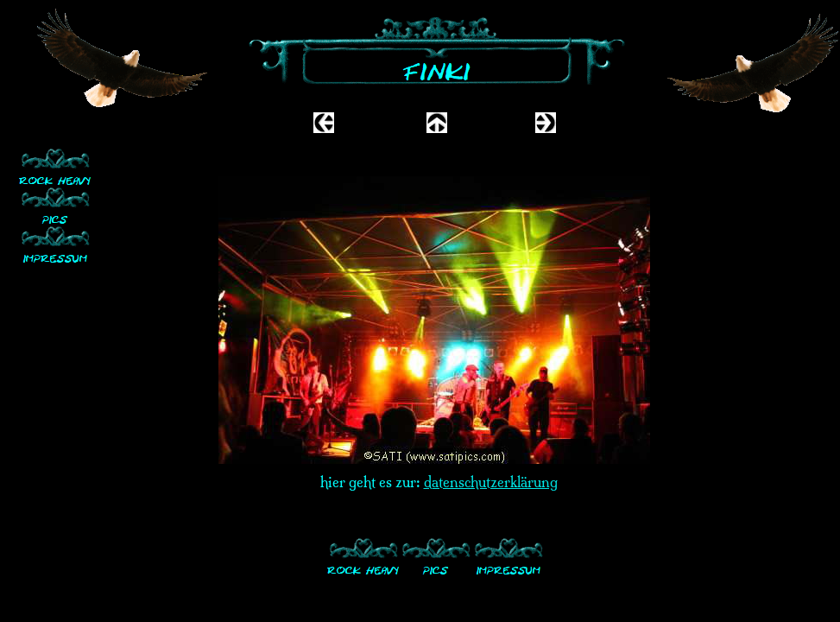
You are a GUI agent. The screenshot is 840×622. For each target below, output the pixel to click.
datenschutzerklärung (491, 482)
